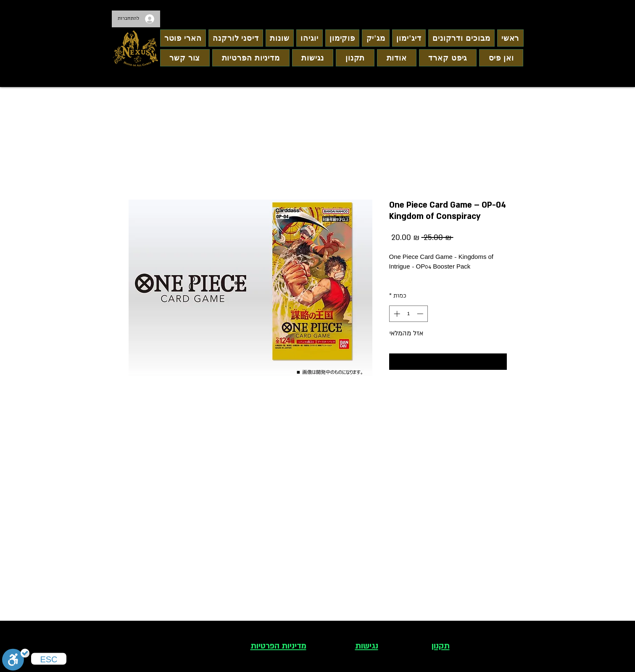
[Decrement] (421, 314)
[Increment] (396, 314)
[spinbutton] (408, 314)
